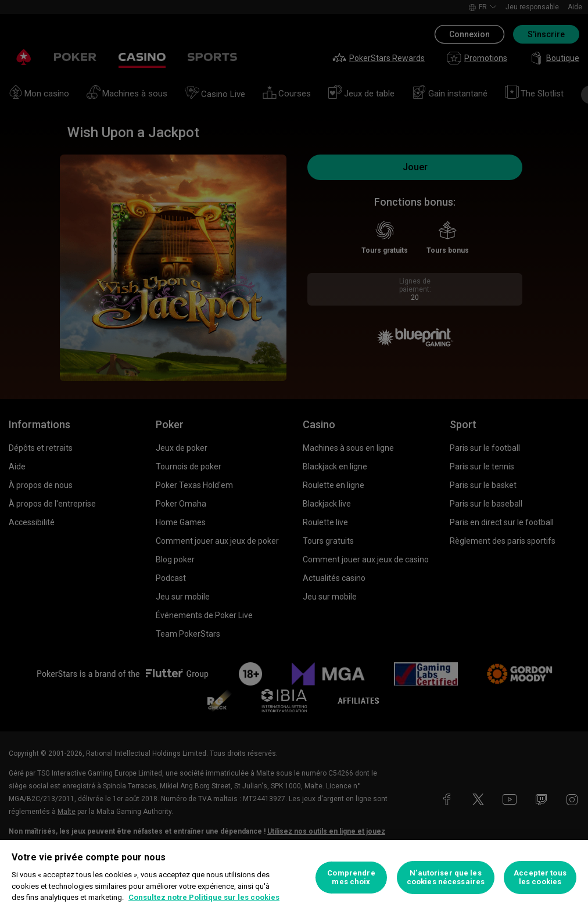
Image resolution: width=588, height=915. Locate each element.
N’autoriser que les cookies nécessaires (446, 878)
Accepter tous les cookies (540, 878)
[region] (294, 878)
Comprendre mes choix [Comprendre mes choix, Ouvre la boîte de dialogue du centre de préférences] (351, 878)
